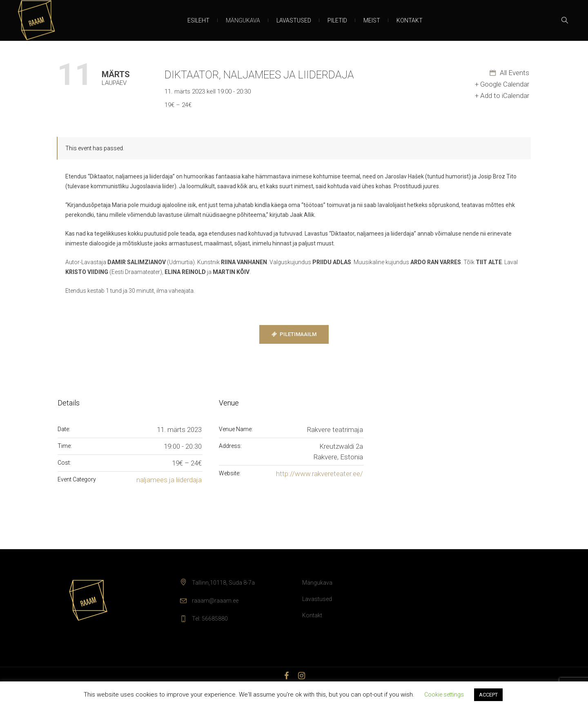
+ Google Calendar (502, 84)
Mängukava (317, 583)
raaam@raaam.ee (215, 601)
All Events (514, 73)
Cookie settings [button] (444, 695)
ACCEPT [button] (488, 695)
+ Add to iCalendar (502, 96)
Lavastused (317, 599)
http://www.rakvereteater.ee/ (320, 474)
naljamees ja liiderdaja (169, 480)
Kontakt (312, 615)
